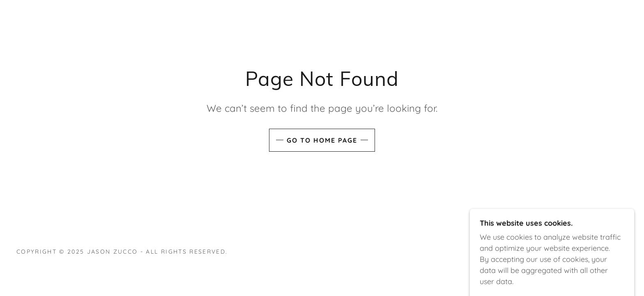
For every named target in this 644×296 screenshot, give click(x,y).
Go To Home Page (322, 140)
